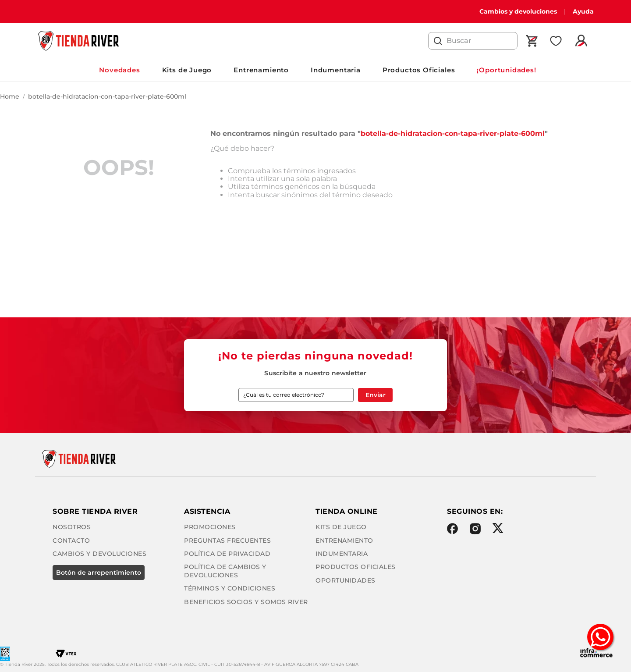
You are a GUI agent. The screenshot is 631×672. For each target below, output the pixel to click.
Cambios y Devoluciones (99, 554)
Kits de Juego (187, 70)
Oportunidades (346, 580)
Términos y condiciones (230, 588)
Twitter (498, 528)
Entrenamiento (261, 70)
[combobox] (473, 41)
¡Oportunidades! (506, 70)
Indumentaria (336, 70)
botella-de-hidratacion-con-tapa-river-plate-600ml (107, 96)
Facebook (452, 529)
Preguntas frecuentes (227, 540)
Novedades (119, 70)
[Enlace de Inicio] (10, 97)
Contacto (71, 540)
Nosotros (72, 527)
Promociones (210, 527)
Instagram (475, 529)
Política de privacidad (227, 554)
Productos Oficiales (419, 70)
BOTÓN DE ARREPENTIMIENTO (99, 572)
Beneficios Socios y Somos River (246, 602)
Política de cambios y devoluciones (225, 571)
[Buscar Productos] (438, 41)
